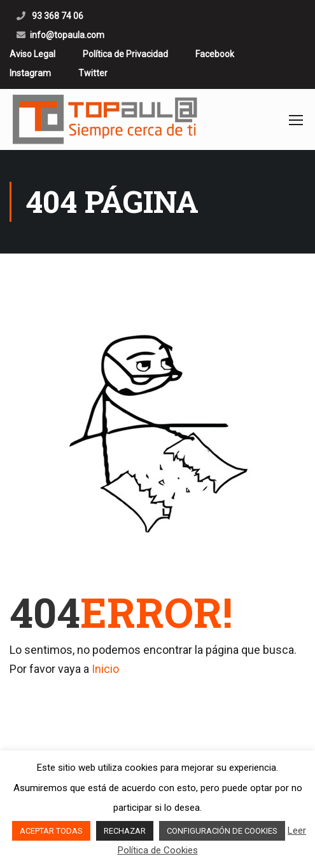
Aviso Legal (32, 54)
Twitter (93, 73)
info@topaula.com (67, 35)
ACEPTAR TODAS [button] (51, 831)
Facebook (215, 54)
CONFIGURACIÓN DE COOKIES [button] (222, 831)
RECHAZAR (125, 831)
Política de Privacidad (125, 54)
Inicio (105, 669)
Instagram (30, 73)
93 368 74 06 (57, 16)
